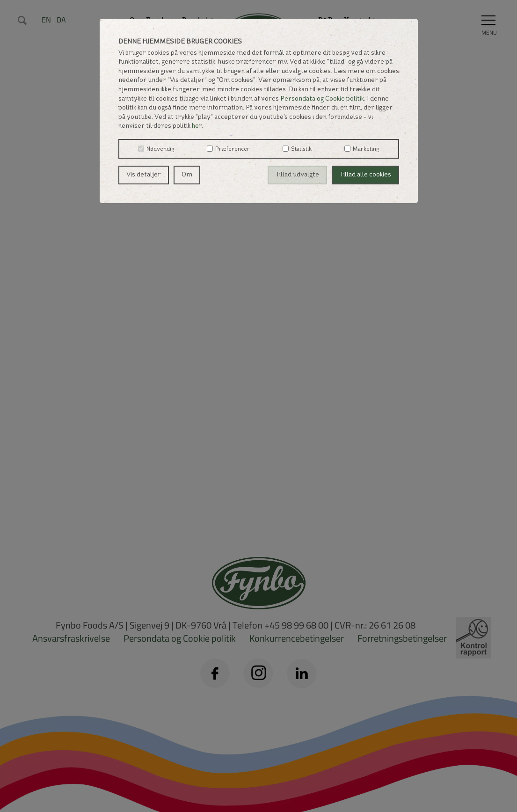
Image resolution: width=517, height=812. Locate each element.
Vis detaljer (144, 175)
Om (187, 175)
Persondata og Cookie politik (322, 99)
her (197, 126)
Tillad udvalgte (297, 175)
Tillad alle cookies (365, 175)
